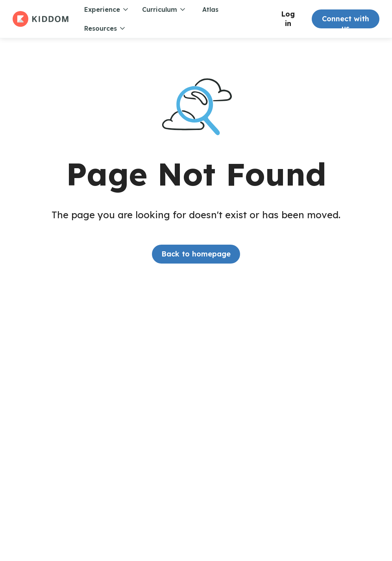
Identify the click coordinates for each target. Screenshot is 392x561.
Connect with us (346, 21)
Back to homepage (196, 254)
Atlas (210, 9)
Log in (288, 19)
